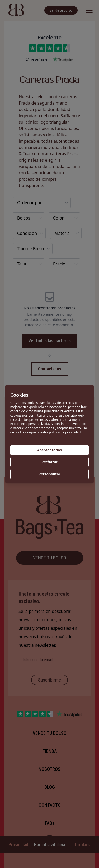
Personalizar (49, 474)
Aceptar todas (49, 450)
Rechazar (49, 462)
